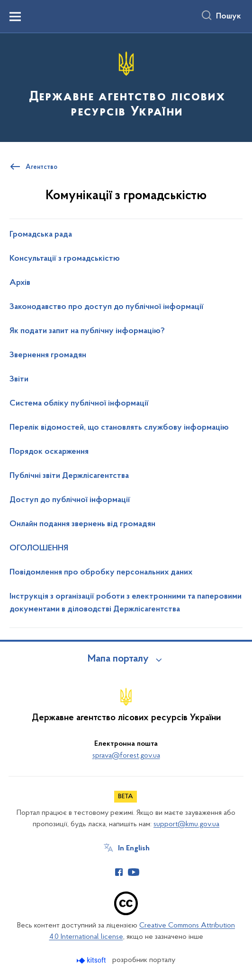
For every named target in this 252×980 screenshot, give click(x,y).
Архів (20, 283)
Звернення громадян (48, 355)
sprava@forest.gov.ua (126, 756)
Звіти (19, 380)
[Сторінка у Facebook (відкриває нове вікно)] (119, 872)
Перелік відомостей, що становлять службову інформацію (119, 428)
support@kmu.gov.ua (186, 824)
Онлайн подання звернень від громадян (82, 524)
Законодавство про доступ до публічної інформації (107, 307)
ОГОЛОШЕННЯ (39, 548)
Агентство (41, 168)
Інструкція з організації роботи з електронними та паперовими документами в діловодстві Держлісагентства (126, 603)
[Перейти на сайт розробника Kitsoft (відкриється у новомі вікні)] (92, 960)
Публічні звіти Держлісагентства (69, 476)
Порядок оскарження (49, 452)
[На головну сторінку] (126, 87)
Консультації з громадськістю (65, 259)
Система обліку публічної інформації (79, 404)
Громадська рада (41, 235)
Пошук (229, 17)
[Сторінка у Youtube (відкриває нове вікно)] (134, 872)
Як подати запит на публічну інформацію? (87, 331)
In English (134, 848)
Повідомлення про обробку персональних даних (101, 573)
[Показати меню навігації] (15, 17)
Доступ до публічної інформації (70, 500)
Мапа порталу (118, 659)
